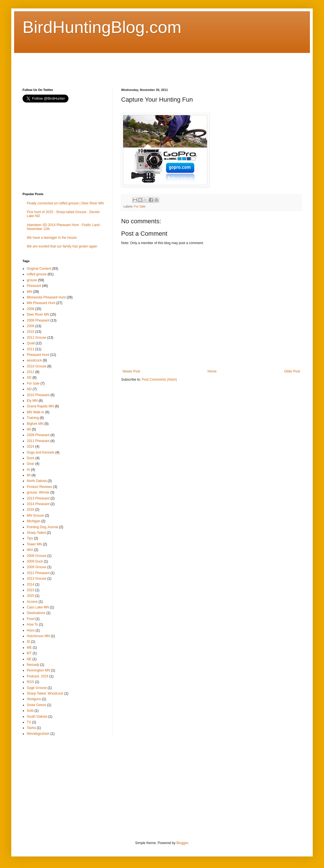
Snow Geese (36, 705)
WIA (30, 550)
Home (212, 371)
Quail (31, 343)
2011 (31, 349)
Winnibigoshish (38, 734)
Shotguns (34, 699)
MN (29, 292)
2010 (31, 332)
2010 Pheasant (38, 395)
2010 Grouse (36, 366)
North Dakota (37, 481)
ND (29, 389)
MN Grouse (35, 516)
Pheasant (34, 286)
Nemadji (33, 665)
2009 (31, 326)
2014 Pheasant (38, 504)
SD (29, 378)
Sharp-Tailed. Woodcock (45, 693)
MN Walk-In (35, 412)
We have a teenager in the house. (52, 238)
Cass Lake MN (38, 607)
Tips (30, 538)
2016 (31, 510)
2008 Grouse (36, 556)
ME (29, 648)
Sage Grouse (37, 688)
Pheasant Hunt (38, 355)
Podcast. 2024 (38, 676)
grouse (32, 280)
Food (31, 619)
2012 (31, 372)
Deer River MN (38, 314)
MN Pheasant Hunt (41, 303)
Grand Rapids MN (40, 406)
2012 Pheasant (38, 573)
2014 (31, 584)
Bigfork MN (35, 424)
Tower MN (34, 544)
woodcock (34, 360)
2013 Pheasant (38, 498)
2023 (31, 590)
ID (28, 642)
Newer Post (131, 371)
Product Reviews (39, 487)
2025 (31, 596)
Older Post (292, 371)
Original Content (39, 269)
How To (32, 624)
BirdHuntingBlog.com (102, 27)
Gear (31, 464)
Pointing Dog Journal (42, 527)
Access (32, 602)
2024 (31, 447)
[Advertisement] (125, 66)
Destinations (36, 613)
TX (29, 722)
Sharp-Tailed (36, 533)
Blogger (182, 843)
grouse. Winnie (38, 492)
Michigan (34, 521)
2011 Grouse (36, 338)
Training (33, 418)
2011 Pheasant (38, 441)
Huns (31, 630)
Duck (31, 458)
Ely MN (32, 401)
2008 (31, 309)
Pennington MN (38, 670)
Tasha (31, 728)
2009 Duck (35, 561)
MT (29, 653)
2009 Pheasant (38, 435)
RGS (30, 682)
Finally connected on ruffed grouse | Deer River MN (65, 203)
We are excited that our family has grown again (62, 246)
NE (29, 659)
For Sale (140, 206)
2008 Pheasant (38, 320)
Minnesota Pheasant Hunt (46, 297)
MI (29, 475)
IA (28, 470)
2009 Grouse (36, 567)
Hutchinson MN (38, 636)
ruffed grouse (37, 274)
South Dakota (37, 717)
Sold (30, 711)
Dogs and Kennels (41, 452)
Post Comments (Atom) (159, 380)
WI (29, 429)
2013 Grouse (36, 579)
